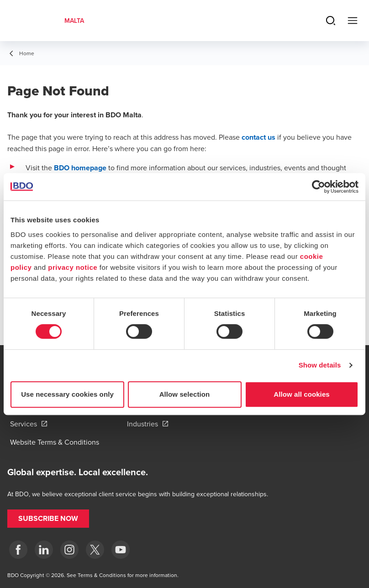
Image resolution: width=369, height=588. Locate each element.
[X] (95, 550)
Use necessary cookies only (67, 394)
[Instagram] (69, 550)
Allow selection (185, 394)
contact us (258, 137)
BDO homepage (80, 168)
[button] (48, 519)
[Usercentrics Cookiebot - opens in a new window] (319, 187)
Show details (320, 365)
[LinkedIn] (44, 550)
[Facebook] (18, 550)
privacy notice (73, 267)
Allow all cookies (302, 394)
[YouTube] (121, 550)
